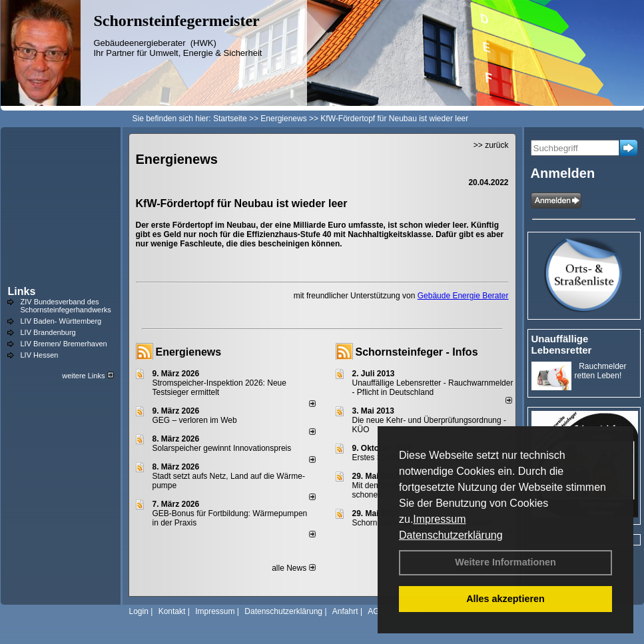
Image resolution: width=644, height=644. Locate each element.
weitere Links (88, 376)
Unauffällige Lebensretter (562, 344)
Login (139, 611)
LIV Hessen (40, 355)
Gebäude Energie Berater (463, 296)
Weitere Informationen (505, 562)
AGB (376, 611)
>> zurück (491, 145)
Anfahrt (345, 611)
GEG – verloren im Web (195, 420)
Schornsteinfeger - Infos (417, 352)
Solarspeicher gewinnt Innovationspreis (222, 448)
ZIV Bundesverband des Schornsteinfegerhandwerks (66, 306)
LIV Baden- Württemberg (61, 321)
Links (22, 291)
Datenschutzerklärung (451, 535)
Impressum (439, 519)
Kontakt (172, 611)
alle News (293, 568)
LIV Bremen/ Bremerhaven (64, 344)
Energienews (189, 352)
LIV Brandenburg (48, 332)
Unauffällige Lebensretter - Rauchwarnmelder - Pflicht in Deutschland (433, 388)
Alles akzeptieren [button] (505, 599)
